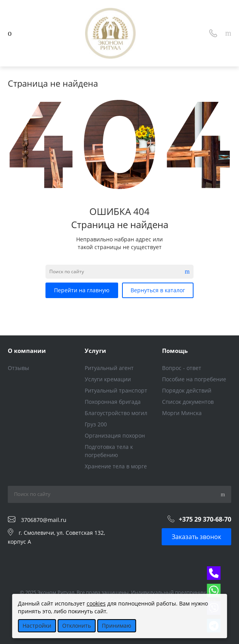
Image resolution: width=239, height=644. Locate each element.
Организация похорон (115, 435)
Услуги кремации (108, 379)
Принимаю (117, 626)
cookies (96, 603)
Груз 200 (96, 424)
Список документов (188, 402)
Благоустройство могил (116, 413)
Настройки (37, 626)
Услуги (95, 351)
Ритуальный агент (109, 368)
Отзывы (18, 368)
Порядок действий (187, 390)
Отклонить (77, 626)
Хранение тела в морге (116, 466)
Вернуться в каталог (158, 290)
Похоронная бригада (113, 402)
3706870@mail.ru (44, 519)
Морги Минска (182, 413)
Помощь (175, 351)
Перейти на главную (82, 290)
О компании (27, 351)
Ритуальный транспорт (116, 390)
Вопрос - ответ (182, 368)
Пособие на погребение (194, 379)
